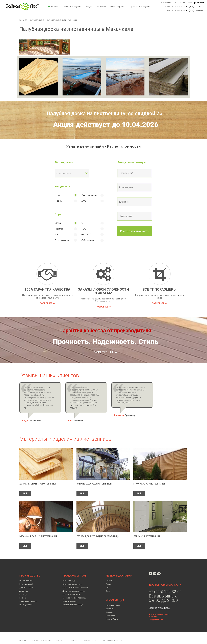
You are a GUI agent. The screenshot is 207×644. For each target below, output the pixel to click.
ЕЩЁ (25, 486)
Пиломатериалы (118, 7)
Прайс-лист (198, 3)
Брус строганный (26, 576)
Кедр (58, 195)
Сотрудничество (156, 612)
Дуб (84, 201)
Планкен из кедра (70, 594)
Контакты (101, 7)
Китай (108, 583)
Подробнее (46, 303)
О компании (110, 608)
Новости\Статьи (112, 611)
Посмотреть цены (104, 352)
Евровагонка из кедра (71, 587)
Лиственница (90, 195)
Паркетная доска (26, 573)
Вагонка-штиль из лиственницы (38, 529)
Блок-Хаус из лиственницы (149, 476)
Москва (109, 573)
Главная (54, 7)
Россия (108, 576)
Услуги (89, 7)
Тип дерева (62, 187)
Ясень (59, 201)
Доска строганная (26, 580)
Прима (59, 229)
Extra (58, 223)
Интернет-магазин (113, 598)
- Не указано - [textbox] (64, 173)
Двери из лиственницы (147, 529)
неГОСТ (86, 235)
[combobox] (72, 173)
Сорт (58, 214)
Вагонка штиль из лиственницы (75, 580)
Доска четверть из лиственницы (38, 476)
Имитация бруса (26, 597)
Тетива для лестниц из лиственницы (98, 529)
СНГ (107, 580)
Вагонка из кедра (69, 573)
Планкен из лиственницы (73, 597)
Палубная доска (37, 20)
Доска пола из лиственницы (74, 583)
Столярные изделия (72, 7)
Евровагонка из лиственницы (74, 590)
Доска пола (24, 583)
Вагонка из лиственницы (72, 576)
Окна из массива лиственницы (94, 476)
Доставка (109, 601)
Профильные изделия (140, 7)
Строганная (62, 240)
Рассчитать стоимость (135, 231)
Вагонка (23, 590)
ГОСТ (85, 229)
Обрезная (88, 240)
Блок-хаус (23, 587)
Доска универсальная (28, 594)
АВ (57, 235)
